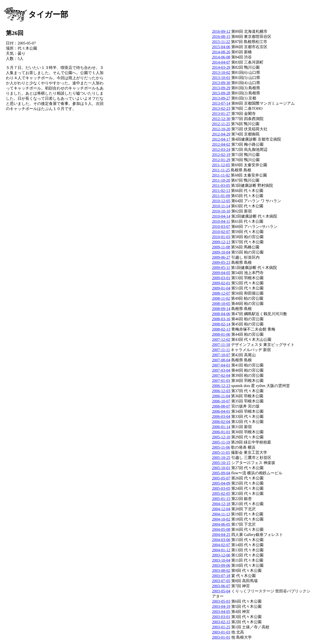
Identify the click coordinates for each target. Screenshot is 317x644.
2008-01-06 (221, 334)
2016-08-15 (221, 37)
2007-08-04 (221, 360)
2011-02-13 (221, 191)
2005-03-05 (221, 488)
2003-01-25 (221, 627)
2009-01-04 (221, 288)
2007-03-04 (221, 370)
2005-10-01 (221, 468)
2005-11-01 (221, 452)
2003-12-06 (221, 555)
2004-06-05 (221, 524)
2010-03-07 (221, 227)
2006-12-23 (221, 386)
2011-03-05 (221, 185)
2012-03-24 (221, 150)
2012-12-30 (221, 119)
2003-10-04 (221, 560)
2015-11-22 (221, 42)
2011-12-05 (221, 165)
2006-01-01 (221, 432)
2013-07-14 (221, 103)
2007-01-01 (221, 381)
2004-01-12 (221, 550)
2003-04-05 (221, 612)
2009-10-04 (221, 252)
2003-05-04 (221, 591)
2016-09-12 (221, 31)
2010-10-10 (221, 211)
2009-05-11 (221, 268)
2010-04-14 (221, 216)
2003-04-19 (221, 606)
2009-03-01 (221, 278)
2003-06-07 (221, 586)
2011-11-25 (221, 170)
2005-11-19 (221, 442)
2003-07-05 (221, 581)
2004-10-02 (221, 519)
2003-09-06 (221, 565)
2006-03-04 (221, 416)
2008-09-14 (221, 309)
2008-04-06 (221, 314)
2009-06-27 (221, 257)
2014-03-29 (221, 67)
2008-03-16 (221, 319)
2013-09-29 (221, 88)
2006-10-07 (221, 401)
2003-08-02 (221, 571)
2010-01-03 (221, 237)
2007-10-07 (221, 355)
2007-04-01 (221, 365)
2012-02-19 (221, 155)
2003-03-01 (221, 617)
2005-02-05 (221, 494)
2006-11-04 (221, 396)
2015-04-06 (221, 47)
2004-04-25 (221, 535)
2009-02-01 (221, 283)
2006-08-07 (221, 406)
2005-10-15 (221, 463)
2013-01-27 (221, 114)
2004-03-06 (221, 540)
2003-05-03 (221, 601)
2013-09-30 (221, 83)
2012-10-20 (221, 129)
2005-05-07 (221, 478)
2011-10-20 (221, 180)
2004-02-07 (221, 545)
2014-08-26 (221, 52)
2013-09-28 (221, 93)
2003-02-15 (221, 622)
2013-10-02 (221, 72)
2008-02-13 (221, 329)
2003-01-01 (221, 637)
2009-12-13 (221, 242)
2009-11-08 (221, 247)
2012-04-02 (221, 144)
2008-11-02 (221, 298)
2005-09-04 (221, 473)
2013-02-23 (221, 108)
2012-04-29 (221, 134)
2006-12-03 (221, 391)
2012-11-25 (221, 124)
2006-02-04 (221, 422)
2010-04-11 (221, 221)
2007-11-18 (221, 345)
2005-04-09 (221, 483)
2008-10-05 (221, 304)
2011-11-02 (221, 175)
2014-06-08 (221, 57)
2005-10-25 (221, 458)
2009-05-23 (221, 262)
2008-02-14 (221, 324)
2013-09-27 (221, 98)
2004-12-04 (221, 509)
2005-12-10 (221, 437)
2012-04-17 (221, 139)
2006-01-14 (221, 427)
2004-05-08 (221, 529)
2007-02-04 (221, 375)
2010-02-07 (221, 232)
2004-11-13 (221, 514)
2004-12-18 (221, 504)
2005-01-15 (221, 499)
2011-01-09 (221, 196)
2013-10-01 (221, 78)
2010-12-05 (221, 201)
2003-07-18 (221, 576)
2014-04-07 (221, 62)
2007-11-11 (221, 350)
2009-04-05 (221, 273)
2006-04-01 (221, 411)
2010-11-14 (221, 206)
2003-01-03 (221, 632)
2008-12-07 (221, 293)
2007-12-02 (221, 339)
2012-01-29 (221, 160)
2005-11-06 (221, 447)
